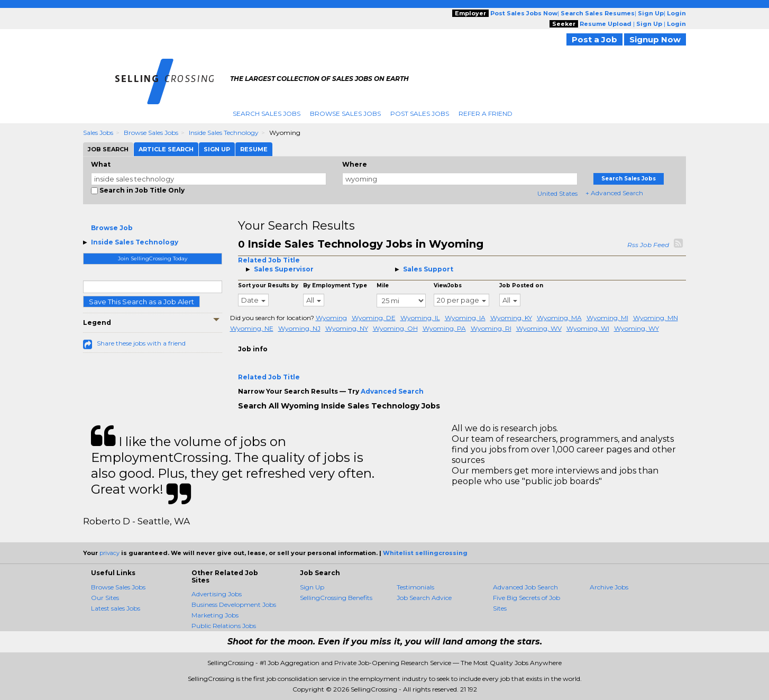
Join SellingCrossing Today (153, 258)
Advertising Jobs (217, 594)
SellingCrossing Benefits (336, 598)
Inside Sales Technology (224, 133)
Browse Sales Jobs (345, 113)
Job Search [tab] (108, 149)
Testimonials (415, 587)
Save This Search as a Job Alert (141, 302)
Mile (383, 285)
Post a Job (594, 39)
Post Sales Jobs (420, 113)
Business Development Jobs (234, 604)
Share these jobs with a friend (141, 343)
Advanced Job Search (525, 587)
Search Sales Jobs (267, 113)
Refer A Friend (486, 113)
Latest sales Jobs (116, 608)
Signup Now (655, 39)
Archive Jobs (609, 587)
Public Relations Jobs (224, 626)
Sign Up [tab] (217, 149)
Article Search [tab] (166, 149)
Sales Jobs (98, 133)
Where (355, 164)
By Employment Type (335, 285)
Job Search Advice (424, 598)
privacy (109, 553)
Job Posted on (521, 285)
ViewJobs (448, 285)
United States (557, 193)
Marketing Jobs (215, 615)
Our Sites (105, 598)
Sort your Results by (268, 285)
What (101, 164)
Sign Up (312, 587)
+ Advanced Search (614, 193)
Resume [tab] (254, 149)
